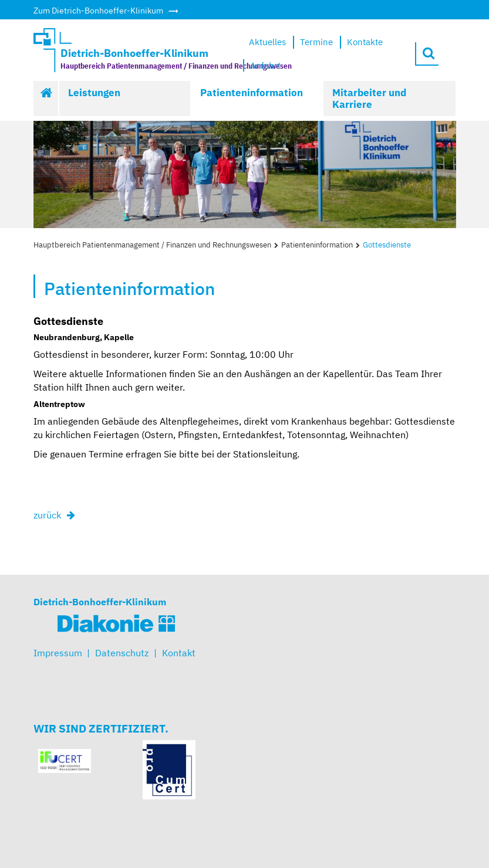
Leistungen (94, 93)
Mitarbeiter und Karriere (369, 99)
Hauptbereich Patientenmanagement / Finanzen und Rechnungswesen (152, 245)
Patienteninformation (252, 93)
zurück (47, 515)
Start (46, 99)
